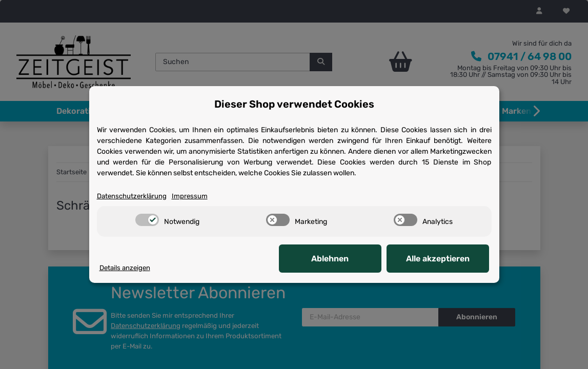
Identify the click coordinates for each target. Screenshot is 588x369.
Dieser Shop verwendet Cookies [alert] (294, 104)
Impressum (190, 196)
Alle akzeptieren (438, 259)
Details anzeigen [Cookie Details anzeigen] (125, 268)
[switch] (147, 220)
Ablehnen (330, 259)
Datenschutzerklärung (132, 196)
